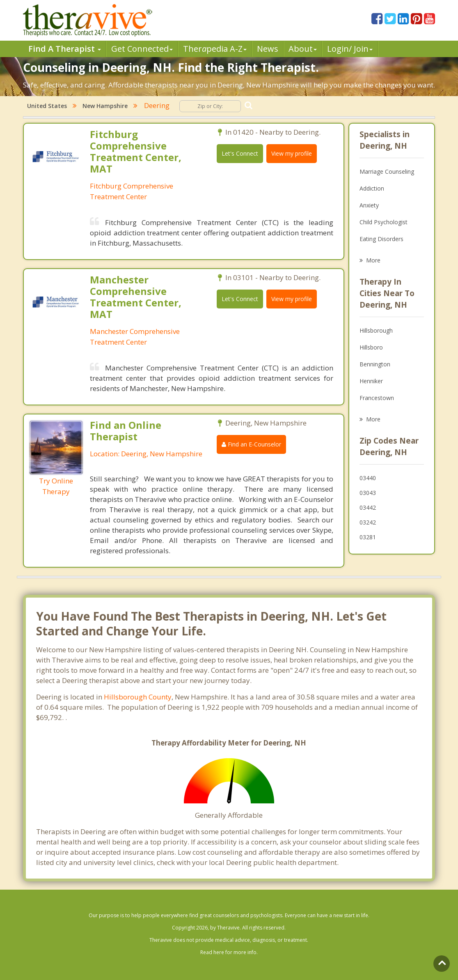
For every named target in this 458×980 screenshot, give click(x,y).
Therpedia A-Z (215, 49)
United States (47, 106)
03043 (368, 493)
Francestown (377, 398)
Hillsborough (376, 330)
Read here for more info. (229, 952)
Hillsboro (371, 347)
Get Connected (142, 49)
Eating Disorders (381, 239)
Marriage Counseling (387, 171)
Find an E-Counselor (251, 444)
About (303, 49)
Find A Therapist (65, 49)
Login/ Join (350, 49)
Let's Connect (240, 153)
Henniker (371, 381)
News (268, 49)
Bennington (375, 364)
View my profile (292, 153)
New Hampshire (105, 106)
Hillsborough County (138, 697)
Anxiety (369, 205)
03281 (368, 537)
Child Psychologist (384, 222)
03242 (368, 522)
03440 (368, 478)
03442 (368, 507)
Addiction (372, 188)
